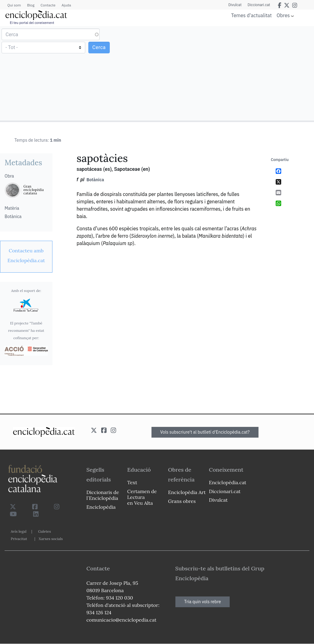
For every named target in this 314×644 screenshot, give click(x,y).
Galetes (44, 531)
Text (132, 482)
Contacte (48, 5)
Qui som (14, 5)
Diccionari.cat (259, 5)
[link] (26, 255)
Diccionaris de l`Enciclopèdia (103, 495)
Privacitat (19, 539)
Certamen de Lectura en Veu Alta (142, 497)
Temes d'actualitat (251, 15)
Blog (31, 5)
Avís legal (19, 531)
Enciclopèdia (101, 507)
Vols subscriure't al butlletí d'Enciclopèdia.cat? (205, 432)
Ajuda (66, 5)
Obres (283, 15)
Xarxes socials (51, 539)
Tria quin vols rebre (203, 602)
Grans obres (182, 501)
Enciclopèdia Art (187, 492)
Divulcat (235, 5)
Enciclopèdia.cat (228, 482)
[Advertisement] (235, 73)
